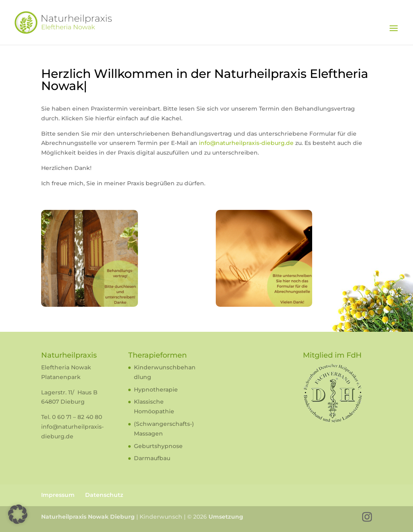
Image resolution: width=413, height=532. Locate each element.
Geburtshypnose (158, 446)
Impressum (58, 495)
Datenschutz (104, 495)
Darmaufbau (152, 458)
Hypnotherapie (156, 390)
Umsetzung (226, 517)
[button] (18, 514)
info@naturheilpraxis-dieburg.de (244, 144)
